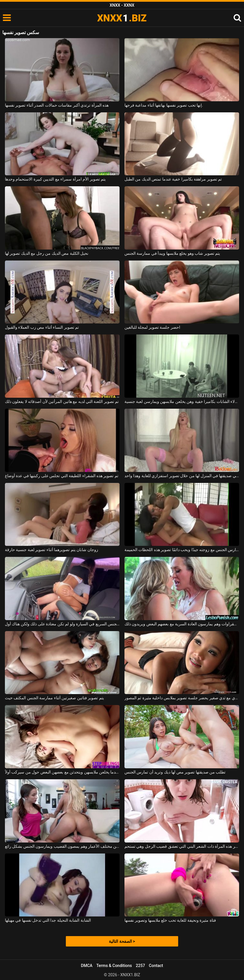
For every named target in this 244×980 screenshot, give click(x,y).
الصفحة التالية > (122, 941)
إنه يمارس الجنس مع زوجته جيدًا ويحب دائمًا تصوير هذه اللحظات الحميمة (182, 550)
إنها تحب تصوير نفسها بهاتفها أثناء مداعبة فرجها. (164, 105)
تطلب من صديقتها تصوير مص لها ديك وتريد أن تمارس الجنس (175, 772)
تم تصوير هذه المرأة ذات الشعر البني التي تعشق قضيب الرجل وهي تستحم (182, 846)
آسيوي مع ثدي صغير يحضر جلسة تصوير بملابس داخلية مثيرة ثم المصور (182, 698)
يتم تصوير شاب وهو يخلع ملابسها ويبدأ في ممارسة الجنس (172, 253)
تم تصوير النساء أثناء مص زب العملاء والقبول (42, 327)
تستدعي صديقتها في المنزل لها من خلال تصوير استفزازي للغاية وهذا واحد (182, 476)
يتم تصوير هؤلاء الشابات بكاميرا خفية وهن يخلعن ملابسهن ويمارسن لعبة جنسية (182, 401)
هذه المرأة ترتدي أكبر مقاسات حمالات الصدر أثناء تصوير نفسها (57, 105)
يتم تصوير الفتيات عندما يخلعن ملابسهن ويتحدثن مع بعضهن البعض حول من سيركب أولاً (62, 772)
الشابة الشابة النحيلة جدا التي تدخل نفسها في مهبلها (48, 920)
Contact (156, 966)
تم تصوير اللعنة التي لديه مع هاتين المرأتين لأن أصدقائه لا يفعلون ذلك (62, 401)
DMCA (87, 966)
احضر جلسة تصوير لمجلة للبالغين (152, 327)
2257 (140, 966)
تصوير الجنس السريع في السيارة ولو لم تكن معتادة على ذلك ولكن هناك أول (62, 624)
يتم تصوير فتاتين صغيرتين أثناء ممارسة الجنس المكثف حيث (54, 698)
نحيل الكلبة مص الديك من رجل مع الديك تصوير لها (47, 253)
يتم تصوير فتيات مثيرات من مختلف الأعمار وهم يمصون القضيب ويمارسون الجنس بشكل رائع (62, 846)
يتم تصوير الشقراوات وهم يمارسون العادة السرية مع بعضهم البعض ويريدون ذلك (182, 624)
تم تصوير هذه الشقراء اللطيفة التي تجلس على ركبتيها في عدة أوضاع (62, 476)
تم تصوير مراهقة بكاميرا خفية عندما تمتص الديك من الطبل (173, 179)
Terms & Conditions (114, 966)
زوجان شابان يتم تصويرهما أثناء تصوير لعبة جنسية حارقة (52, 550)
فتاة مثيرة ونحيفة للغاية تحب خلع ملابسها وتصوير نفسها (170, 920)
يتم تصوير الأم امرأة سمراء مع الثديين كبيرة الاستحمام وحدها (55, 179)
